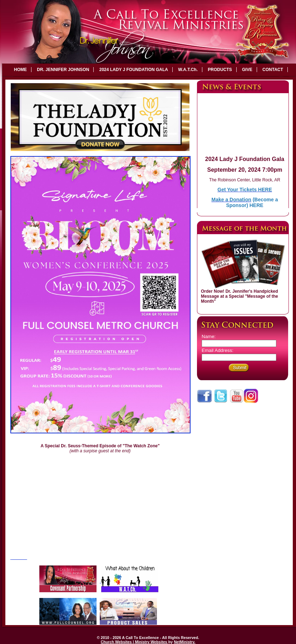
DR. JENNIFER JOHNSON (63, 70)
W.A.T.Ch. (188, 70)
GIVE (247, 70)
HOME (20, 70)
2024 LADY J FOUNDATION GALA (134, 70)
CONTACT (273, 70)
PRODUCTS (220, 70)
